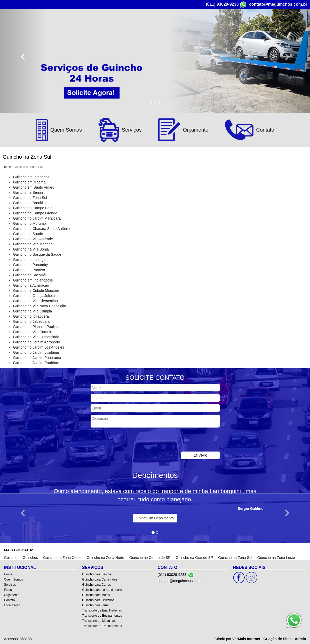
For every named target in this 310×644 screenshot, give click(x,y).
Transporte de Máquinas (99, 621)
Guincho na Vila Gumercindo (36, 337)
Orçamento (249, 23)
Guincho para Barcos (97, 574)
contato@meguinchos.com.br (278, 4)
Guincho (11, 558)
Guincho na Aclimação (31, 285)
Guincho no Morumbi (30, 223)
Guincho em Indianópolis (33, 280)
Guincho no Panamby (31, 265)
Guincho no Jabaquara (31, 321)
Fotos (228, 23)
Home (161, 23)
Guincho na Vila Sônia (31, 249)
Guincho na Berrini (28, 192)
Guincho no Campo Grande (35, 213)
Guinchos (30, 558)
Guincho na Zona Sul (30, 198)
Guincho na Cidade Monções (37, 291)
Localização (294, 23)
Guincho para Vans (95, 605)
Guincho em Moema (29, 182)
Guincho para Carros (96, 585)
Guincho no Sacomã (30, 275)
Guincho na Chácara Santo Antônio (42, 229)
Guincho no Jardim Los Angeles (39, 347)
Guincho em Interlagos (31, 177)
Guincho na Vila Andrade (33, 239)
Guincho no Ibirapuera (31, 316)
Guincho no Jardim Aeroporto (37, 342)
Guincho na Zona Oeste (62, 558)
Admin (300, 639)
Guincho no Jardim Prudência (37, 363)
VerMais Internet (246, 639)
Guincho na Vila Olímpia (33, 311)
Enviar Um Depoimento (155, 518)
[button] (23, 57)
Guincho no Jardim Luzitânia (36, 352)
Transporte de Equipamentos (102, 616)
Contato (271, 23)
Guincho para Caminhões (100, 579)
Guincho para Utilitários (98, 600)
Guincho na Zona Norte (105, 558)
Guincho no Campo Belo (33, 208)
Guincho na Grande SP (194, 558)
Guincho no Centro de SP (150, 558)
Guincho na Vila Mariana (33, 244)
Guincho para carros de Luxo (102, 590)
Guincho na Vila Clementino (35, 301)
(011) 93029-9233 (222, 4)
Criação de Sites (278, 639)
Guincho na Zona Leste (276, 558)
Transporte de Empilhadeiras (102, 610)
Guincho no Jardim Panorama (37, 358)
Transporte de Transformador (102, 626)
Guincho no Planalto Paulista (36, 327)
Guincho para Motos (96, 595)
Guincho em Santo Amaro (34, 187)
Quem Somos (184, 23)
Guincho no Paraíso (29, 270)
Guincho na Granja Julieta (34, 296)
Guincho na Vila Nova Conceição (40, 306)
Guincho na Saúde (28, 234)
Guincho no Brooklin (29, 203)
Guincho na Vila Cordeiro (33, 332)
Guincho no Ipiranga (29, 260)
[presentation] (130, 440)
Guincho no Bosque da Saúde (37, 254)
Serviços (209, 23)
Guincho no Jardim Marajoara (37, 218)
